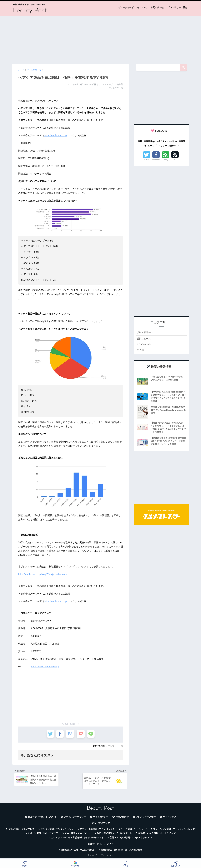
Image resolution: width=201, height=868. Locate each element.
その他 (140, 351)
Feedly (166, 160)
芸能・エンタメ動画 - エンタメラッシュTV (131, 839)
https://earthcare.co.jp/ (56, 135)
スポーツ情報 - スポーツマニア (43, 835)
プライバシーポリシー (75, 818)
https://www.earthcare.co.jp (45, 667)
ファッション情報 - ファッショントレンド (174, 831)
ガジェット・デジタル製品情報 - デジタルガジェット (77, 839)
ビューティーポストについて (133, 7)
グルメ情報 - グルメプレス (21, 831)
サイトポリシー (101, 818)
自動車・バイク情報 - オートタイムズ (157, 835)
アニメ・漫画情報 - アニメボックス (97, 831)
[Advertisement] (101, 39)
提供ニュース (144, 339)
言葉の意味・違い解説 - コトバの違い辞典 (122, 852)
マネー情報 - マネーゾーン (78, 835)
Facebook (156, 160)
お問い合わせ (157, 7)
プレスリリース (115, 746)
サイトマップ (169, 818)
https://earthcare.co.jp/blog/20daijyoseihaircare (43, 574)
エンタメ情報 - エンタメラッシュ (57, 831)
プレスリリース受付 (177, 7)
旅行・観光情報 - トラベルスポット (114, 835)
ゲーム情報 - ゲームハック (134, 831)
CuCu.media (145, 345)
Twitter (147, 160)
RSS (175, 160)
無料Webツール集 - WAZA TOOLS (78, 852)
